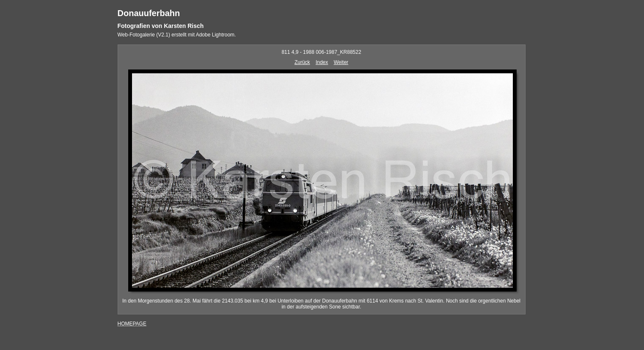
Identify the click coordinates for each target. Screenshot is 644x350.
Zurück (302, 62)
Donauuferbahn (149, 13)
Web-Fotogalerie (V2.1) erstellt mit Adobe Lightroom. (177, 35)
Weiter (341, 62)
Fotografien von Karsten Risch (161, 26)
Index (322, 62)
